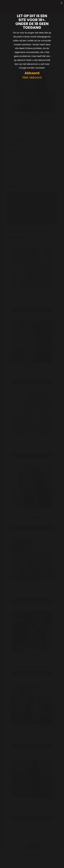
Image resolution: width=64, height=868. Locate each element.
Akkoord (32, 73)
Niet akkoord (32, 78)
